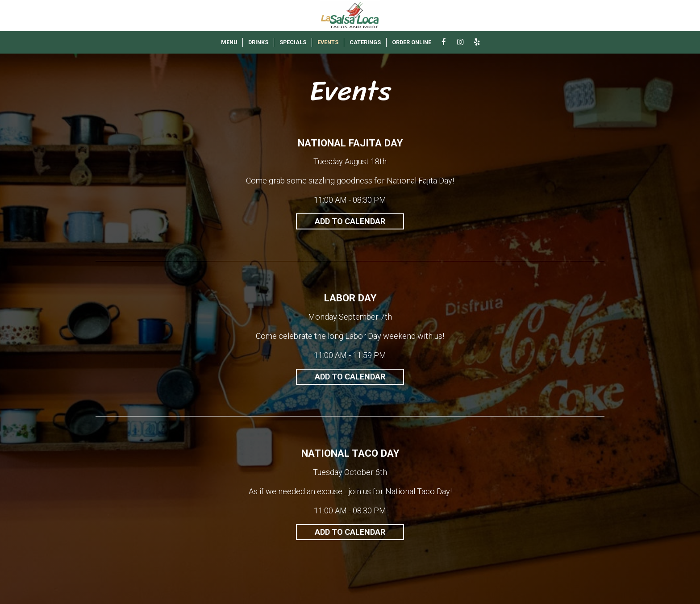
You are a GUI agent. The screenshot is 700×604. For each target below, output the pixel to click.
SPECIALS (293, 42)
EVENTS (328, 42)
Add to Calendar (350, 221)
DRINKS (258, 42)
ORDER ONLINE (412, 42)
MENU (229, 42)
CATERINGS (365, 42)
